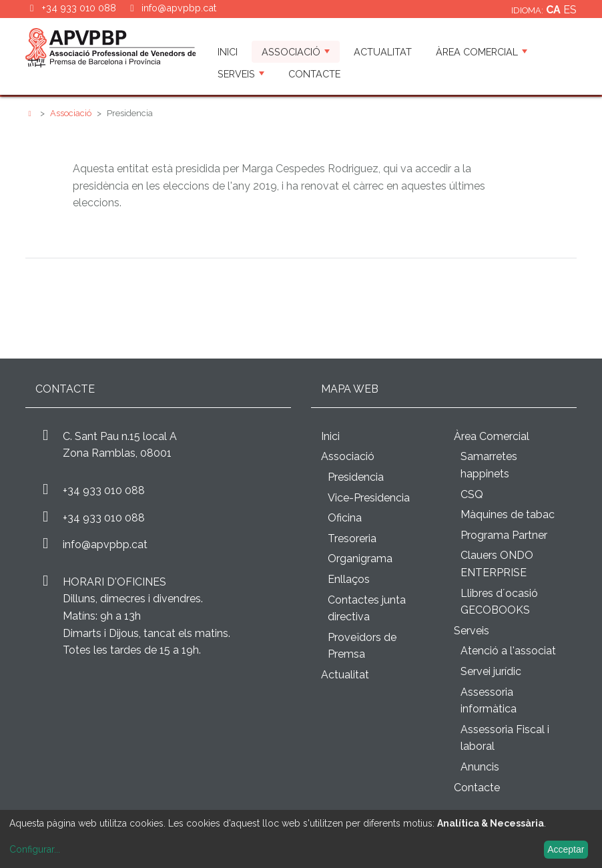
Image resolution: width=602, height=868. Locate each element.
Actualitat (383, 52)
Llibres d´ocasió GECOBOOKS (499, 602)
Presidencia (356, 477)
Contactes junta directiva (367, 609)
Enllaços (349, 579)
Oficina (345, 518)
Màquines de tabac (508, 514)
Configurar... (35, 849)
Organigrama (360, 559)
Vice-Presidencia (369, 498)
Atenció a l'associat (508, 651)
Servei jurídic (491, 671)
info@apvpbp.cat (179, 8)
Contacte (314, 74)
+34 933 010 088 (104, 490)
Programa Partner (504, 535)
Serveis (241, 74)
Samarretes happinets (489, 465)
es (570, 10)
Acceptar (566, 849)
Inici (228, 52)
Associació (296, 52)
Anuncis (480, 767)
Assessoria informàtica (489, 701)
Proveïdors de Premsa (362, 646)
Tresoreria (352, 538)
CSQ (472, 494)
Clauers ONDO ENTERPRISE (497, 564)
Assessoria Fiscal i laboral (505, 738)
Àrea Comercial (482, 52)
